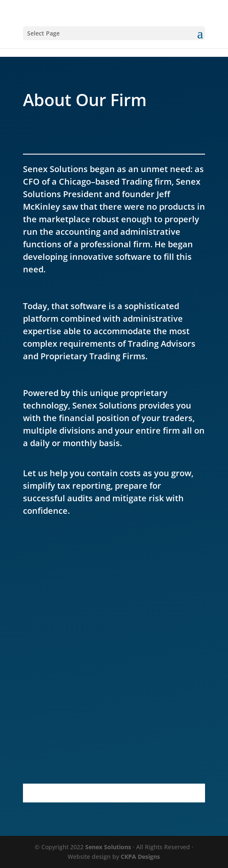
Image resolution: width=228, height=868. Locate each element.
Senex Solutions (108, 847)
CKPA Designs (140, 857)
